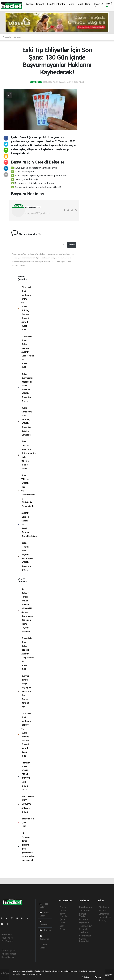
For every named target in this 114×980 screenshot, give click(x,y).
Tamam (97, 977)
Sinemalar (84, 929)
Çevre (71, 4)
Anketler (103, 911)
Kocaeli (40, 4)
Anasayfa (7, 37)
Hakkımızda (7, 935)
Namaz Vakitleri (83, 915)
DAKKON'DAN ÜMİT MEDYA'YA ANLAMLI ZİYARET (28, 804)
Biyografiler (104, 914)
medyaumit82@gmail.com (37, 213)
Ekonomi (29, 4)
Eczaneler (84, 919)
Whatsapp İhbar (9, 954)
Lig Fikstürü (84, 923)
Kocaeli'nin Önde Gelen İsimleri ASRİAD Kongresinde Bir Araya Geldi (28, 352)
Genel (80, 4)
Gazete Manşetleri (84, 940)
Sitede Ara (104, 907)
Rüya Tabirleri (105, 917)
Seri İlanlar (84, 932)
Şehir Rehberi (85, 936)
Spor (88, 4)
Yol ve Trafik (85, 911)
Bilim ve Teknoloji (56, 4)
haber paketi (6, 976)
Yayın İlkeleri (7, 938)
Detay (85, 977)
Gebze (63, 929)
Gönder (72, 245)
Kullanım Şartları (9, 951)
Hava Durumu (85, 907)
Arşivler (45, 930)
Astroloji (103, 920)
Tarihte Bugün (86, 926)
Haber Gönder (8, 957)
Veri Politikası (7, 941)
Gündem (17, 37)
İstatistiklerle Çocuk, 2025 (28, 823)
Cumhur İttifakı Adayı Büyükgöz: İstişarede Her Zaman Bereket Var (26, 691)
